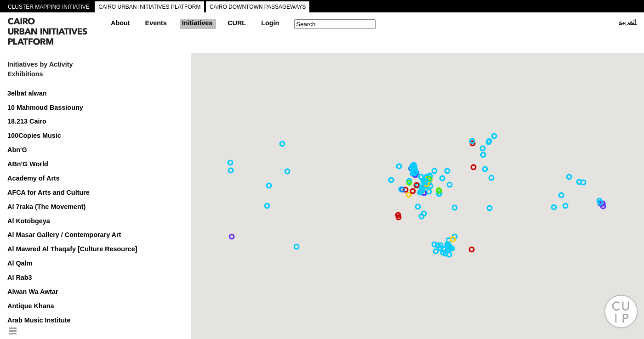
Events (156, 23)
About (120, 23)
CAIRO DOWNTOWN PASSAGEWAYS (258, 7)
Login (270, 23)
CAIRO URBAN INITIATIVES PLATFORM (149, 7)
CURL (237, 23)
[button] (436, 251)
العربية (628, 22)
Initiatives (197, 23)
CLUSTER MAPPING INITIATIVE (49, 7)
